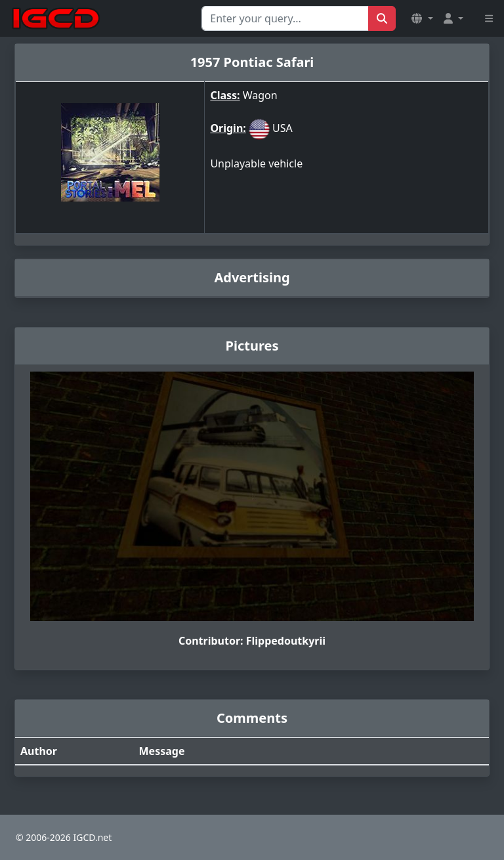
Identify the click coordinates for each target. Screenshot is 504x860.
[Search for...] (285, 18)
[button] (422, 18)
